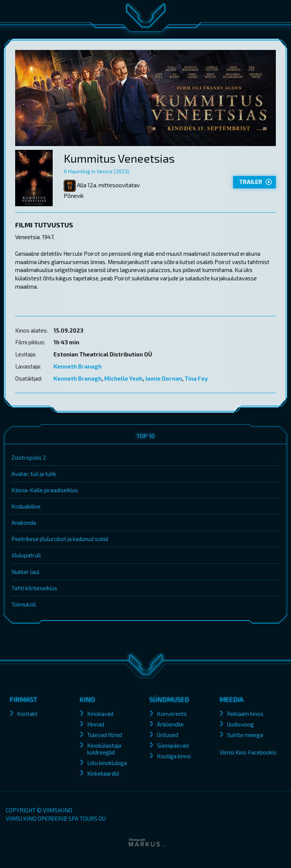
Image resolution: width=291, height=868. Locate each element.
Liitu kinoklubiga (107, 763)
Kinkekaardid (103, 773)
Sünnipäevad (173, 745)
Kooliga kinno (174, 756)
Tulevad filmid (105, 735)
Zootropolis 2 (29, 457)
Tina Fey (196, 378)
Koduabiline (26, 506)
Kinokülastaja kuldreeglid (104, 749)
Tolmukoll (24, 604)
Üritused (167, 735)
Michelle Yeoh (123, 378)
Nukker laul (25, 572)
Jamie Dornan (163, 378)
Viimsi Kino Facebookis (248, 752)
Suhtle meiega (245, 735)
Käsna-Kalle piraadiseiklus (45, 490)
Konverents (172, 714)
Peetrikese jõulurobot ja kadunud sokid (60, 539)
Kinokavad (100, 714)
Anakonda (24, 523)
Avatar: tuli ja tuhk (34, 474)
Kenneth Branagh (77, 366)
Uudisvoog (240, 724)
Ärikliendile (170, 724)
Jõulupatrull (26, 555)
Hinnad (96, 724)
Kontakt (27, 714)
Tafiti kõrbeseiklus (34, 588)
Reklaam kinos (245, 714)
